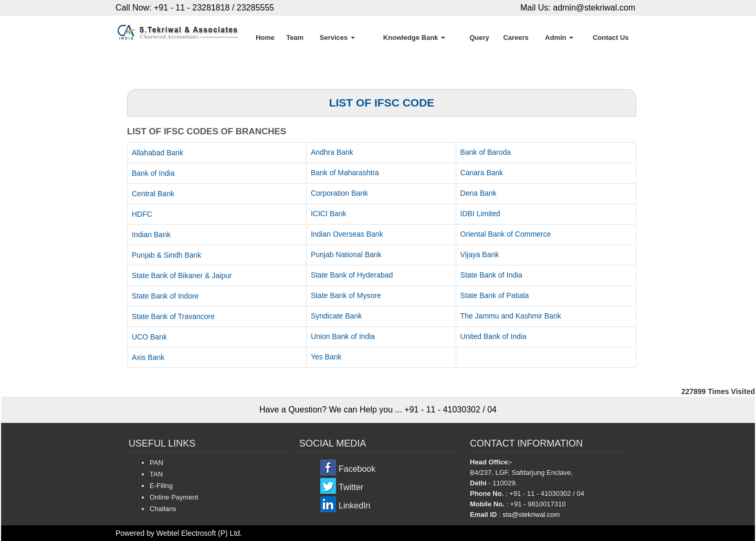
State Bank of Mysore (346, 295)
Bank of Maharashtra (345, 173)
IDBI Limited (480, 214)
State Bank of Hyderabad (352, 275)
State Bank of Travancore (173, 316)
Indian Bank (151, 235)
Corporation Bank (339, 193)
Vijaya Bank (480, 254)
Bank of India (153, 173)
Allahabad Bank (157, 153)
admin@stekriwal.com (594, 8)
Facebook (357, 469)
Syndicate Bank (336, 316)
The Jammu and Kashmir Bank (511, 316)
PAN (156, 463)
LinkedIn (355, 506)
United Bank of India (493, 336)
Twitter (351, 487)
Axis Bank (148, 357)
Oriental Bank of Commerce (506, 234)
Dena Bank (479, 193)
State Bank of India (491, 275)
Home (265, 38)
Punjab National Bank (346, 254)
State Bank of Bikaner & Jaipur (182, 275)
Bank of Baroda (486, 152)
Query (479, 38)
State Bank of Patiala (495, 295)
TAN (156, 474)
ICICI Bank (329, 214)
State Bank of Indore (165, 296)
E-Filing (161, 486)
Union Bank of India (343, 336)
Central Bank (153, 194)
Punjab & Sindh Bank (166, 255)
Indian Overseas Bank (347, 234)
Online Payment (174, 497)
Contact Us (611, 38)
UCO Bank (149, 337)
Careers (516, 38)
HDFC (142, 214)
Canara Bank (482, 173)
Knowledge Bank (414, 38)
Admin (559, 38)
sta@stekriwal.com (531, 515)
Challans (163, 509)
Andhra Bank (332, 152)
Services (337, 38)
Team (295, 38)
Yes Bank (326, 357)
